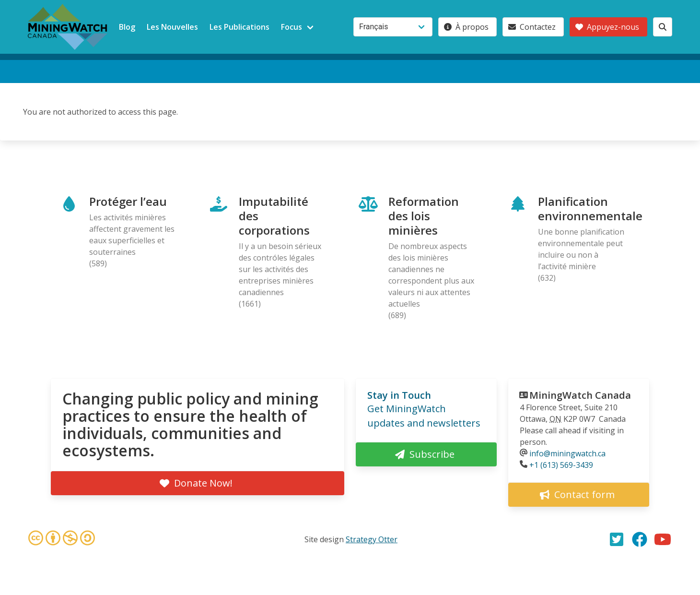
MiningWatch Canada (580, 395)
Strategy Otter (372, 539)
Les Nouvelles (172, 27)
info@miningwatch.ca (567, 453)
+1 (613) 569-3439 (561, 465)
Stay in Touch (399, 395)
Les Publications (239, 27)
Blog (127, 27)
